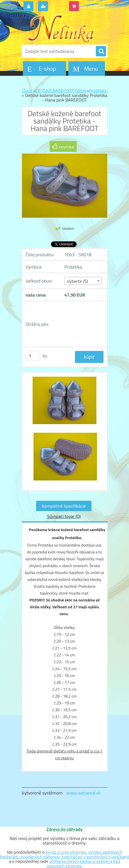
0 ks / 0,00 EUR (93, 7)
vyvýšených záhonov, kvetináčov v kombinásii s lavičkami (75, 857)
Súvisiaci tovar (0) (64, 516)
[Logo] (61, 28)
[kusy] (33, 356)
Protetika (98, 91)
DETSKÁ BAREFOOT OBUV (61, 91)
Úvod (27, 91)
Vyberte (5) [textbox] (78, 281)
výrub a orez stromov (66, 852)
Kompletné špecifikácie (64, 506)
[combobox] (83, 281)
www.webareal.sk (84, 793)
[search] (101, 51)
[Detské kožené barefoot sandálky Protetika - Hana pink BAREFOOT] (65, 403)
